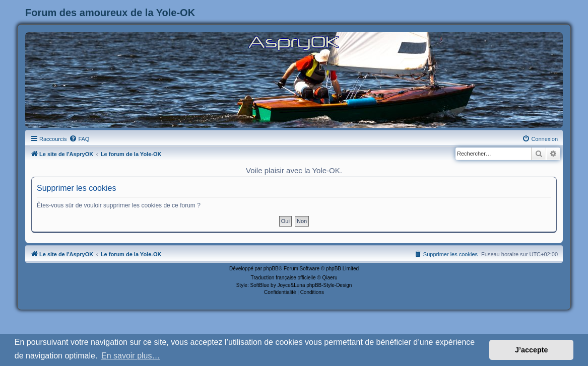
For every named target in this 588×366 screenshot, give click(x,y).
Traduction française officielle (283, 278)
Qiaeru (330, 278)
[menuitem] (79, 139)
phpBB (271, 269)
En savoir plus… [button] (131, 356)
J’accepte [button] (532, 350)
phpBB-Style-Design (329, 285)
